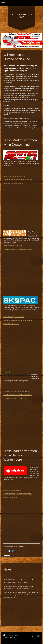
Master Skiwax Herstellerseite (13, 183)
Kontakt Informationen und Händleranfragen (18, 180)
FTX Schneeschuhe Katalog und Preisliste (17, 391)
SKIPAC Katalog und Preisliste (14, 317)
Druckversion (8, 635)
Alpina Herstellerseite (10, 497)
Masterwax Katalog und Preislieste (15, 176)
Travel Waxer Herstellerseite (13, 246)
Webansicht (36, 637)
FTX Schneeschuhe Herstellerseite (15, 398)
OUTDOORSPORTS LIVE (21, 16)
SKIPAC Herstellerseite (11, 324)
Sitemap (17, 635)
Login (38, 635)
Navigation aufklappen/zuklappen (21, 3)
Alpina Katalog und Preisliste (13, 490)
